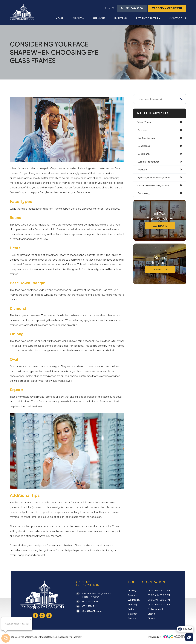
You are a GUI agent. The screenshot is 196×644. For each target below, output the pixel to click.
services (142, 130)
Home (60, 18)
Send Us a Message (92, 611)
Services (99, 18)
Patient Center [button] (148, 18)
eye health (144, 154)
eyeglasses (144, 146)
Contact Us (178, 18)
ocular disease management (154, 186)
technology (144, 195)
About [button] (78, 18)
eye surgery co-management (155, 178)
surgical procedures (149, 162)
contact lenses (147, 138)
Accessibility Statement (70, 637)
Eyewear (121, 18)
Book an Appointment (167, 8)
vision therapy (146, 122)
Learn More (160, 227)
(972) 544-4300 (132, 8)
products (143, 170)
